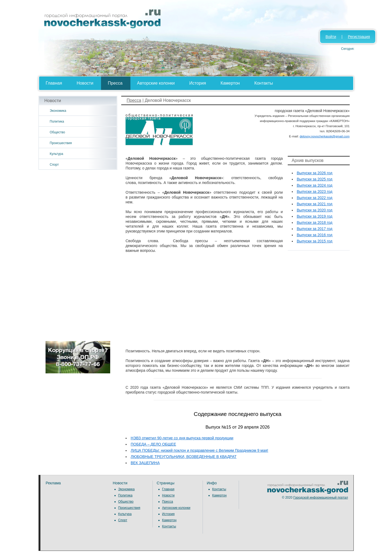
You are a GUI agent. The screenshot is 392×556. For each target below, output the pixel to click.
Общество (58, 132)
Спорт (54, 165)
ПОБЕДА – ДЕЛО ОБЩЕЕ (153, 444)
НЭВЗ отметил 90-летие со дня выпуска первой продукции (182, 438)
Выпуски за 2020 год (315, 210)
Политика (57, 121)
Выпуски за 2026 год (315, 173)
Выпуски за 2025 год (315, 179)
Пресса (115, 83)
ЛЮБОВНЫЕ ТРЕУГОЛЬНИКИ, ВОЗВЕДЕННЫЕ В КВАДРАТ (184, 457)
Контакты (264, 83)
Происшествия (61, 143)
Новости (85, 83)
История (198, 83)
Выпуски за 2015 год (315, 241)
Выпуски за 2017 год (315, 229)
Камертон (230, 83)
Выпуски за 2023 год (315, 192)
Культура (57, 154)
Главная (54, 83)
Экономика (58, 111)
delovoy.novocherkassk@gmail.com (325, 136)
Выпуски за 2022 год (315, 198)
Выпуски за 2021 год (315, 204)
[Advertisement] (78, 255)
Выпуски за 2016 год (315, 235)
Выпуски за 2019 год (315, 216)
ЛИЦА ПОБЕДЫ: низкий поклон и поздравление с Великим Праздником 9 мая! (200, 450)
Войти (331, 37)
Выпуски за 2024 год (315, 185)
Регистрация (359, 37)
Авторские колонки (156, 83)
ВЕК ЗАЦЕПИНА (145, 463)
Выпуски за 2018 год (315, 223)
